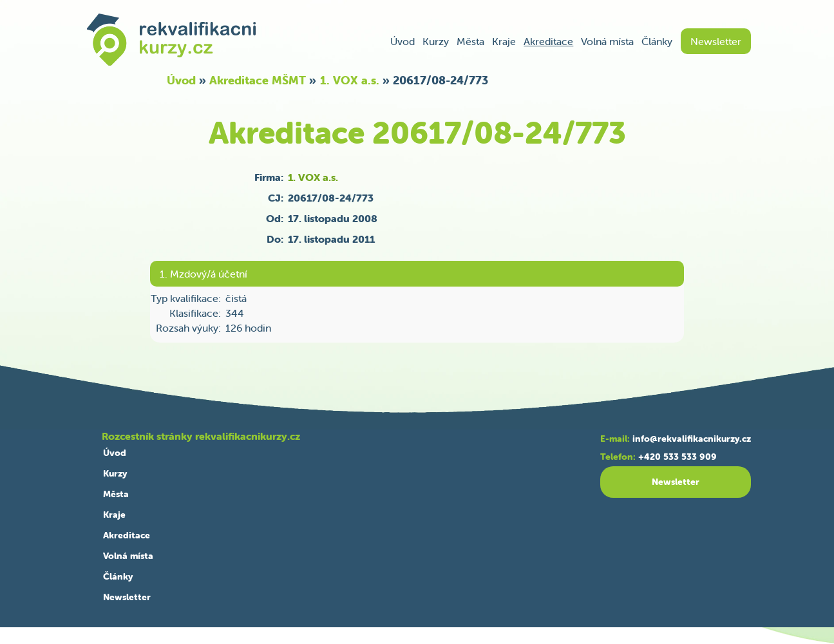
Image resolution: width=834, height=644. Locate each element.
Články (657, 41)
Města (470, 41)
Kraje (504, 41)
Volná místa (607, 41)
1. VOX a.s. (350, 80)
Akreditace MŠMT (258, 80)
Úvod (403, 41)
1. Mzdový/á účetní (204, 274)
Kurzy (436, 41)
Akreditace (548, 41)
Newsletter (716, 41)
